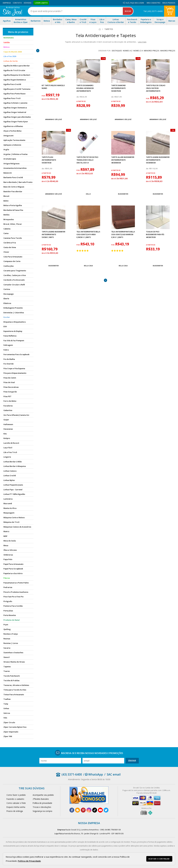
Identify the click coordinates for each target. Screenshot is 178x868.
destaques (117, 51)
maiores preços (168, 51)
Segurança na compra (42, 811)
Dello (88, 194)
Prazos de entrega (15, 811)
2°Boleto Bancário (41, 799)
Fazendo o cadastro (15, 799)
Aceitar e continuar (159, 859)
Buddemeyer (123, 194)
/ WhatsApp (93, 774)
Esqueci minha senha (16, 807)
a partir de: (81, 101)
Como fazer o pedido (16, 795)
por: (44, 96)
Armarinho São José (54, 119)
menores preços (152, 51)
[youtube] (100, 810)
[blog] (78, 810)
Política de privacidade (42, 803)
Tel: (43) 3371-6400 (153, 11)
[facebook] (72, 810)
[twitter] (106, 810)
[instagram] (89, 810)
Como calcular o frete (16, 803)
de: (78, 97)
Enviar (132, 761)
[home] (12, 11)
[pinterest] (83, 810)
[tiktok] (95, 810)
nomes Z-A (138, 51)
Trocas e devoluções (42, 807)
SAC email (114, 774)
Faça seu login (137, 3)
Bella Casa (88, 266)
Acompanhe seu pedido (43, 795)
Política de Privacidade (29, 861)
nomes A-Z (128, 51)
